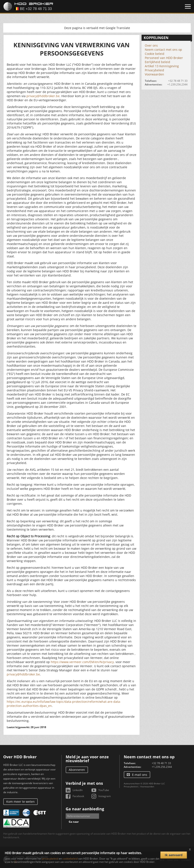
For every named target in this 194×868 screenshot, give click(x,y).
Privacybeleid (154, 70)
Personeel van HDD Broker (164, 58)
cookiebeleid (70, 859)
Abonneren (77, 770)
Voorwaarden (154, 74)
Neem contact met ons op (163, 50)
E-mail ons (140, 775)
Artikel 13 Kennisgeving (162, 66)
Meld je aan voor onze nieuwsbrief (87, 759)
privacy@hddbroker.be (43, 96)
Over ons (151, 45)
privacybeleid (50, 859)
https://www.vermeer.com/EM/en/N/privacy (82, 662)
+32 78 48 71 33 (178, 81)
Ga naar (74, 822)
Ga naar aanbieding (85, 809)
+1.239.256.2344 (177, 84)
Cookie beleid (155, 54)
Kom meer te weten (20, 802)
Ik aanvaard (174, 855)
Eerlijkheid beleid (157, 62)
